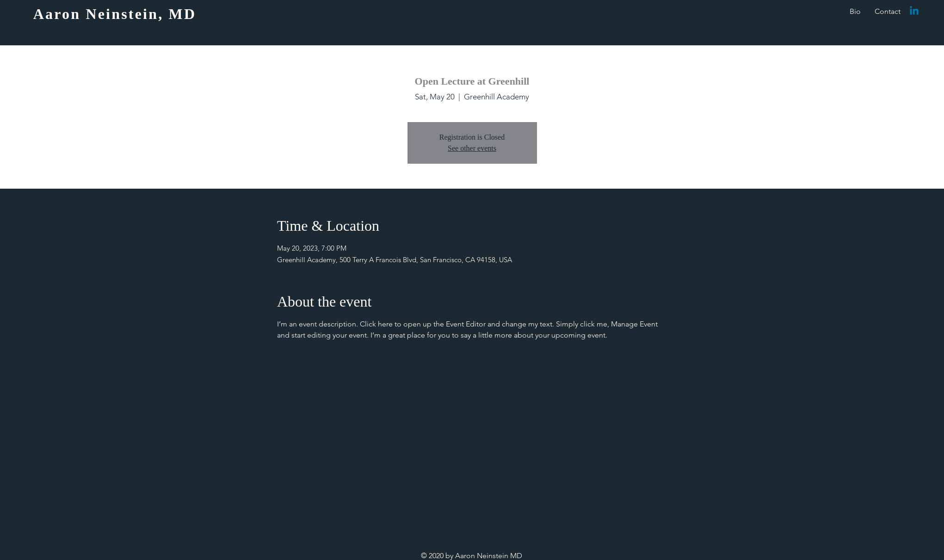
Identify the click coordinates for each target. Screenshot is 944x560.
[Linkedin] (914, 11)
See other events (472, 148)
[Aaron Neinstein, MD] (116, 14)
